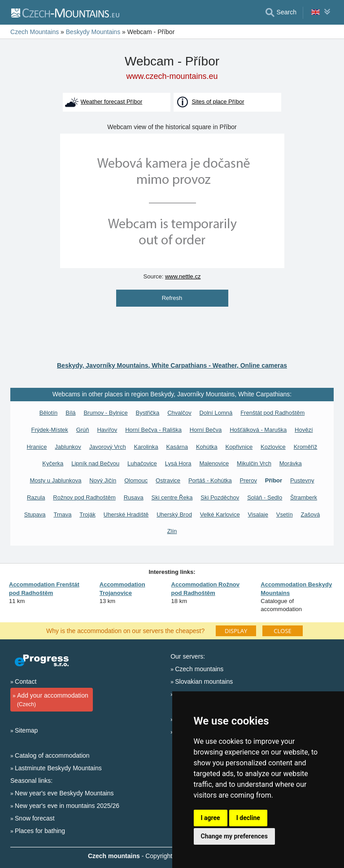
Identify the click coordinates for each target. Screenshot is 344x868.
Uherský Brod (174, 514)
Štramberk (304, 497)
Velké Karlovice (220, 514)
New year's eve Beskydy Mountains (64, 793)
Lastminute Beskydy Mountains (58, 768)
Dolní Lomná (216, 413)
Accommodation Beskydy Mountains (296, 588)
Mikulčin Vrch (254, 463)
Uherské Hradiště (126, 514)
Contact (26, 681)
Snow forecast (35, 818)
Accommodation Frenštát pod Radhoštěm (44, 588)
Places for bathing (40, 831)
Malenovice (214, 463)
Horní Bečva (206, 430)
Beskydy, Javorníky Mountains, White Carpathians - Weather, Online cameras (172, 365)
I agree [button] (211, 818)
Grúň (83, 430)
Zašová (311, 514)
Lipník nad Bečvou (95, 463)
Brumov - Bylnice (105, 413)
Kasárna (177, 447)
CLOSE (282, 631)
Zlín (172, 531)
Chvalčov (179, 413)
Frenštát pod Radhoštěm (272, 413)
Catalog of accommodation (52, 755)
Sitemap (26, 730)
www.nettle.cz (183, 276)
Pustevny (302, 480)
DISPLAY (236, 631)
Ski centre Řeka (172, 497)
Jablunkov (68, 447)
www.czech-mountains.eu (172, 76)
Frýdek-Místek (49, 430)
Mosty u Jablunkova (56, 480)
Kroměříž (306, 447)
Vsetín (285, 514)
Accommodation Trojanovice (122, 588)
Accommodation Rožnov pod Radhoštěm (205, 588)
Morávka (291, 463)
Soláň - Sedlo (265, 497)
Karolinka (146, 447)
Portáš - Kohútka (210, 480)
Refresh (172, 298)
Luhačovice (142, 463)
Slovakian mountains (204, 681)
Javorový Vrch (108, 447)
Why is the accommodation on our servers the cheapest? (125, 630)
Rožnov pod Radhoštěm (84, 497)
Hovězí (304, 430)
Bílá (70, 413)
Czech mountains (199, 669)
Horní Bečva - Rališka (153, 430)
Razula (36, 497)
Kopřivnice (239, 447)
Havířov (107, 430)
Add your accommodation (50, 700)
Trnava (62, 514)
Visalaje (258, 514)
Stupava (35, 514)
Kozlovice (273, 447)
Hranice (37, 447)
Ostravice (168, 480)
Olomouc (136, 480)
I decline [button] (248, 818)
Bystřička (148, 413)
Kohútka (207, 447)
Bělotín (48, 413)
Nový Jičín (103, 480)
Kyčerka (53, 463)
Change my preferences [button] (234, 836)
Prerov (248, 480)
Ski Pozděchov (220, 497)
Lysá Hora (178, 463)
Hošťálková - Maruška (258, 430)
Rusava (134, 497)
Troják (87, 514)
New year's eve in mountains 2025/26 (67, 806)
